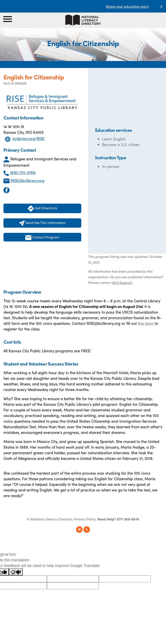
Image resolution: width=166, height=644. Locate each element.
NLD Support (122, 282)
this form (146, 323)
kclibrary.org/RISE (29, 138)
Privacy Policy (85, 519)
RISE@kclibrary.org (27, 180)
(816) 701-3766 (23, 172)
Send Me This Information (42, 223)
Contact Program (42, 237)
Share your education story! (127, 6)
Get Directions (42, 208)
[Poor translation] (16, 572)
